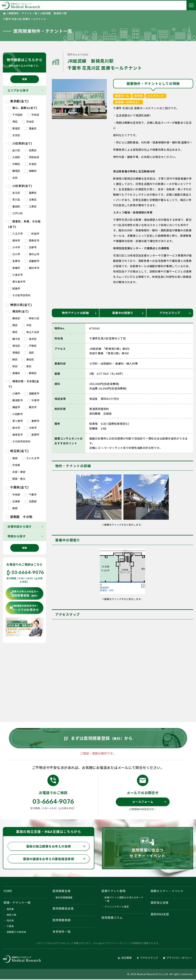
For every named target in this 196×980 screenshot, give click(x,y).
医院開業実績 (62, 920)
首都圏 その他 (19, 517)
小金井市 (16, 275)
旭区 (29, 353)
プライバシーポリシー (117, 943)
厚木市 (14, 428)
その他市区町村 (19, 295)
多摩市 (14, 261)
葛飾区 (31, 193)
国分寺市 (32, 268)
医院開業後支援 (63, 908)
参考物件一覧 (62, 932)
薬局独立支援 (160, 902)
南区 (13, 332)
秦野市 (33, 421)
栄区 (13, 366)
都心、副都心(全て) (23, 108)
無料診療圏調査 (64, 897)
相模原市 (32, 393)
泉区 (27, 366)
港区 (13, 122)
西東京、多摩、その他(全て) (24, 224)
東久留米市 (17, 282)
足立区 (14, 193)
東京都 (10, 909)
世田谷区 (32, 157)
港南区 (14, 353)
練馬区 (14, 171)
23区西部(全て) (20, 143)
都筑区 (31, 373)
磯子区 (14, 339)
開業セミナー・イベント (167, 891)
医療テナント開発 (114, 891)
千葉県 (10, 926)
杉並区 (31, 164)
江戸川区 (16, 213)
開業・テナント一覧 (17, 902)
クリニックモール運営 (117, 906)
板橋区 (31, 171)
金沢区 (31, 339)
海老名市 (16, 435)
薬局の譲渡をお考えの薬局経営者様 (54, 859)
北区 (13, 178)
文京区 (14, 135)
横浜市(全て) (18, 311)
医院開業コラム (112, 917)
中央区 (33, 115)
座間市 (33, 435)
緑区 (13, 359)
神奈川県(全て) (19, 305)
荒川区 (14, 200)
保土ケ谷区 (31, 332)
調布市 (14, 240)
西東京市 (32, 240)
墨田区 (14, 206)
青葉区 (14, 373)
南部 (13, 458)
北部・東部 (17, 472)
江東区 (31, 206)
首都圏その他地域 (16, 932)
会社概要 (125, 958)
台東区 (31, 200)
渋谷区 (28, 122)
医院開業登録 (24, 594)
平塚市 (33, 400)
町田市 (33, 234)
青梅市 (14, 268)
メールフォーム (149, 802)
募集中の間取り (128, 313)
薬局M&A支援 (160, 914)
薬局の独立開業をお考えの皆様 (56, 846)
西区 (13, 325)
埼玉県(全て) (17, 451)
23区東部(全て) (20, 186)
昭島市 (14, 288)
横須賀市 (16, 400)
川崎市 (14, 393)
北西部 (31, 501)
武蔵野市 (32, 261)
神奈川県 (12, 915)
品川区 (14, 150)
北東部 (14, 501)
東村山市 (32, 254)
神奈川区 (32, 318)
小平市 (14, 247)
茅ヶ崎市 (16, 421)
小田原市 (16, 414)
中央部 (14, 465)
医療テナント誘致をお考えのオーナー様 (124, 899)
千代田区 (16, 115)
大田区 (14, 157)
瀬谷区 (28, 359)
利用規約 (136, 943)
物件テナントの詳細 (80, 313)
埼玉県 (10, 920)
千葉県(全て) (17, 487)
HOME (8, 891)
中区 (27, 325)
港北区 (14, 346)
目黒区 (31, 150)
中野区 (14, 164)
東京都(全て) (17, 101)
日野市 (31, 247)
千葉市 (31, 494)
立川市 (14, 254)
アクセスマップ (175, 313)
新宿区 (14, 128)
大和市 (31, 428)
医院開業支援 (62, 891)
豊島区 (31, 128)
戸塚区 (31, 346)
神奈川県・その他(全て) (24, 384)
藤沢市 (31, 407)
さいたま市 (31, 458)
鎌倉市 (14, 407)
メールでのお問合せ (24, 608)
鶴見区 (14, 318)
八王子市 (16, 234)
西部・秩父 (17, 479)
